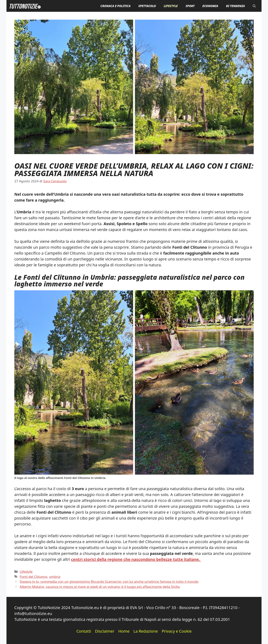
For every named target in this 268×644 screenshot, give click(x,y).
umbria (55, 577)
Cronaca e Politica (115, 6)
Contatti (84, 631)
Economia (210, 6)
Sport (190, 6)
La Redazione (146, 631)
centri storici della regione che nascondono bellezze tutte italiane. (136, 559)
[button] (254, 6)
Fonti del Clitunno (33, 577)
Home (124, 631)
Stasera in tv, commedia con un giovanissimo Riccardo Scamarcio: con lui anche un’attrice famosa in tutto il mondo (109, 581)
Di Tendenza (235, 6)
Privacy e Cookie (177, 631)
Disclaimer (105, 631)
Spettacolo (147, 6)
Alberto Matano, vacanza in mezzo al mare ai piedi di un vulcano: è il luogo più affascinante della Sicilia (100, 587)
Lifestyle (171, 6)
